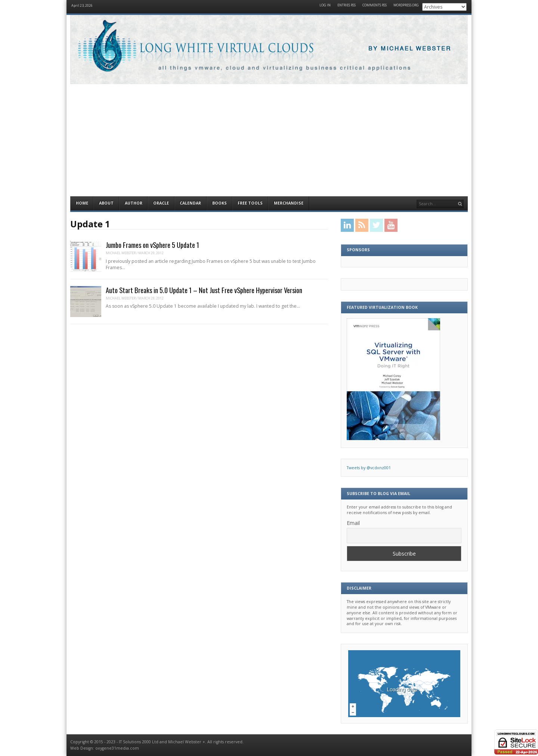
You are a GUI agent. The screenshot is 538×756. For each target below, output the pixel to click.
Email (353, 523)
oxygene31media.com (117, 748)
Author (134, 203)
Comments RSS (375, 5)
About (106, 203)
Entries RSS (347, 5)
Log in (325, 5)
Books (219, 203)
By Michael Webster (410, 49)
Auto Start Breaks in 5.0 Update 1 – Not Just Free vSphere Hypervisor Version (204, 290)
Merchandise (289, 203)
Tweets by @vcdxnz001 (369, 468)
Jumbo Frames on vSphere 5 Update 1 (152, 245)
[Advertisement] (269, 140)
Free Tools (250, 203)
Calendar (190, 203)
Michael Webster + (187, 742)
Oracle (161, 203)
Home (82, 203)
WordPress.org (406, 5)
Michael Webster (121, 253)
